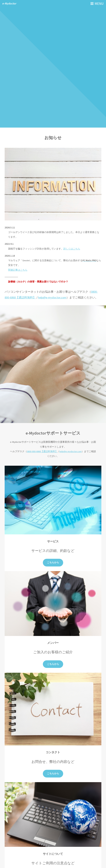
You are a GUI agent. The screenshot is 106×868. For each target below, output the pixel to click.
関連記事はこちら (18, 270)
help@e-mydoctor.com (52, 297)
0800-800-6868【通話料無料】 (42, 451)
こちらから (53, 562)
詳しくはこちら (72, 249)
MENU (99, 4)
